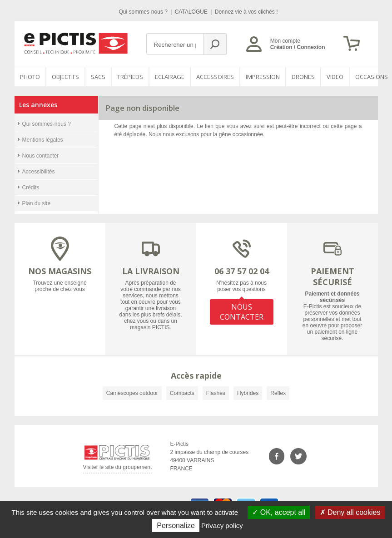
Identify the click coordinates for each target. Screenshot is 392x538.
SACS (98, 77)
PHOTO (30, 77)
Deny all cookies (350, 512)
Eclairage (170, 77)
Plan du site (37, 203)
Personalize (176, 526)
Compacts (182, 393)
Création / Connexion (298, 47)
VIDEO (335, 77)
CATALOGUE (192, 12)
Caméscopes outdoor (132, 393)
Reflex (278, 393)
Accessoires (215, 77)
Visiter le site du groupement (118, 469)
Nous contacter (41, 156)
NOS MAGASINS (60, 271)
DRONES (303, 77)
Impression (263, 77)
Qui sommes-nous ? (144, 12)
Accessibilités (39, 172)
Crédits (31, 188)
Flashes (216, 393)
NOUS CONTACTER (242, 312)
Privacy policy (222, 526)
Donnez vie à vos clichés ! (246, 12)
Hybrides (248, 393)
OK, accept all (279, 512)
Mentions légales (43, 140)
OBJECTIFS (65, 77)
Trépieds (130, 77)
